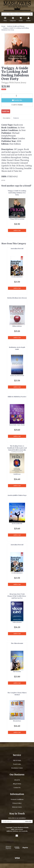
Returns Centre (17, 807)
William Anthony (17, 326)
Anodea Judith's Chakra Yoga (17, 495)
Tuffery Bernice (17, 622)
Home (3, 26)
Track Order (17, 764)
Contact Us (17, 788)
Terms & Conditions (17, 799)
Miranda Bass (17, 721)
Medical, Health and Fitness (16, 26)
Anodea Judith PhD (17, 524)
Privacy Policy (17, 803)
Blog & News (17, 784)
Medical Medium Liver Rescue (17, 298)
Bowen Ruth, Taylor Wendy (17, 425)
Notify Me (17, 100)
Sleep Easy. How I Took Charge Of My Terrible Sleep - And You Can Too (17, 596)
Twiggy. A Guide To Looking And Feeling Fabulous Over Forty (17, 193)
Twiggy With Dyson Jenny (17, 219)
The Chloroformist (17, 643)
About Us (17, 780)
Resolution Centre (17, 768)
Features (16, 118)
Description (7, 118)
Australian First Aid (17, 249)
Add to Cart (17, 230)
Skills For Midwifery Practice (17, 397)
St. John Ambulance (17, 277)
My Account (17, 760)
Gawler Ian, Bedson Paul (17, 376)
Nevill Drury (17, 474)
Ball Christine (17, 672)
